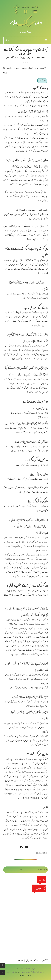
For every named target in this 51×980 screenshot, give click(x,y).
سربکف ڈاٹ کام (18, 972)
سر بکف (26, 23)
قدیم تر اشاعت (42, 870)
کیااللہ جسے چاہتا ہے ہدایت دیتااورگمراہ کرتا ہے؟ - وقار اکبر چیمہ (26, 51)
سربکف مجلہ (19, 969)
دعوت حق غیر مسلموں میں (28, 58)
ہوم (21, 870)
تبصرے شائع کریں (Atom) (27, 961)
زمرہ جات (26, 40)
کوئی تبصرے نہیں (10, 58)
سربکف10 (19, 58)
